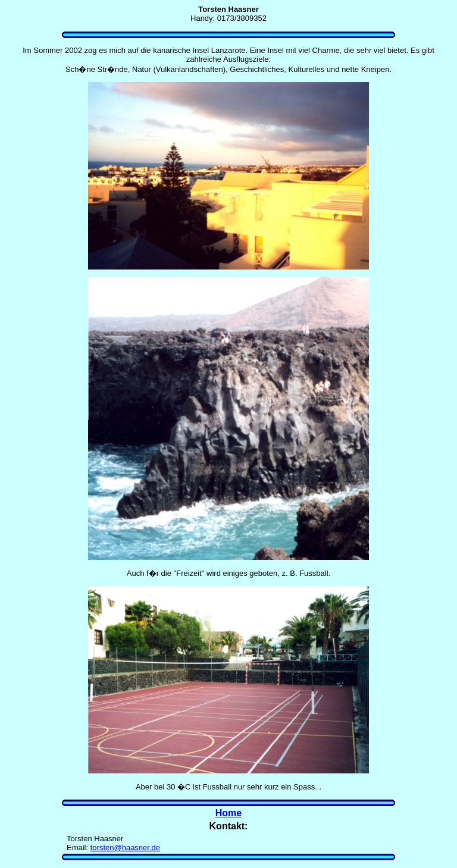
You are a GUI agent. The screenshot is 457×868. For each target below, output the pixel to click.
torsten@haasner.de (125, 847)
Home (228, 813)
